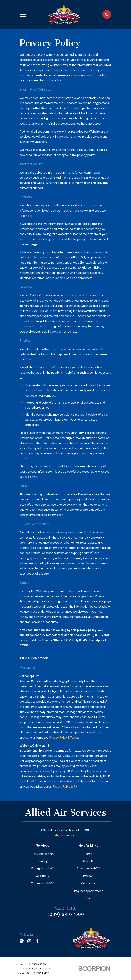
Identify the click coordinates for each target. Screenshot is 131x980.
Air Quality (43, 876)
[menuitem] (25, 973)
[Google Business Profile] (22, 941)
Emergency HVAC (43, 868)
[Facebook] (37, 941)
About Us (88, 861)
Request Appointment (88, 891)
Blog (88, 898)
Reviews (88, 876)
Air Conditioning (43, 854)
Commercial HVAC (43, 883)
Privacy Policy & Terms (64, 737)
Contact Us (88, 883)
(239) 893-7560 (66, 914)
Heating (43, 861)
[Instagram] (29, 941)
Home (88, 854)
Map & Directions (65, 835)
